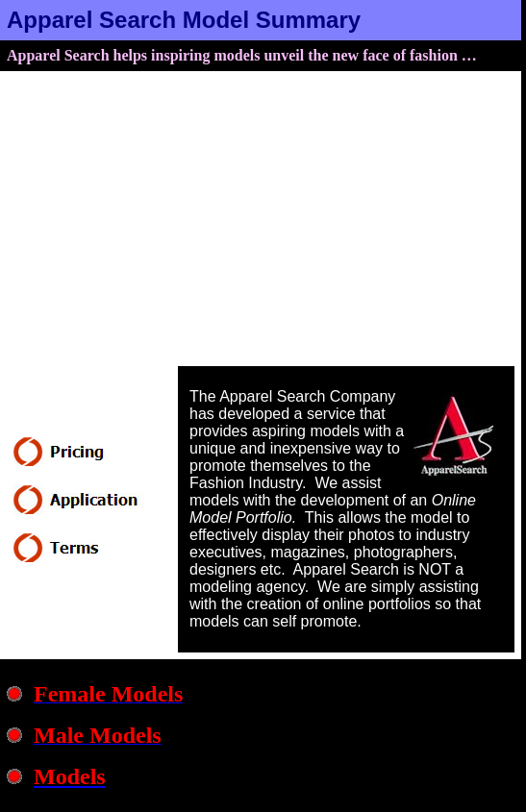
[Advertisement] (261, 222)
